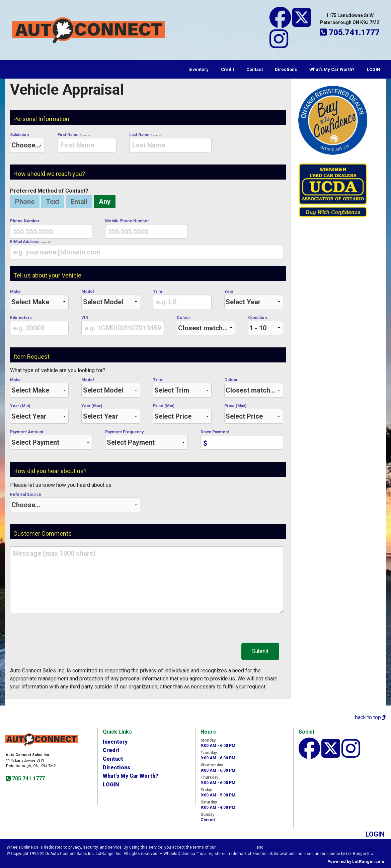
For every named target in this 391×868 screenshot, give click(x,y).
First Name (87, 142)
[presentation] (87, 145)
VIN (123, 325)
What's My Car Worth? (332, 69)
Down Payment (242, 440)
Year (254, 299)
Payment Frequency (146, 440)
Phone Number (51, 229)
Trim (182, 299)
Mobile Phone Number (146, 229)
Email (79, 202)
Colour (206, 325)
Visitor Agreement (236, 847)
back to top (371, 717)
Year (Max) (111, 414)
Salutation (27, 142)
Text (53, 202)
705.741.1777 (28, 779)
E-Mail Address (147, 249)
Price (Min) (182, 414)
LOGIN (374, 69)
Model (111, 299)
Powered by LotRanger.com (356, 862)
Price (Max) (254, 414)
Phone (25, 202)
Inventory (199, 69)
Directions (286, 69)
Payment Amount (51, 440)
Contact (255, 69)
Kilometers (39, 325)
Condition (265, 325)
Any (105, 202)
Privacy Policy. (279, 847)
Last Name (170, 142)
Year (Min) (39, 414)
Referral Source (75, 502)
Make (39, 299)
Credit (227, 69)
